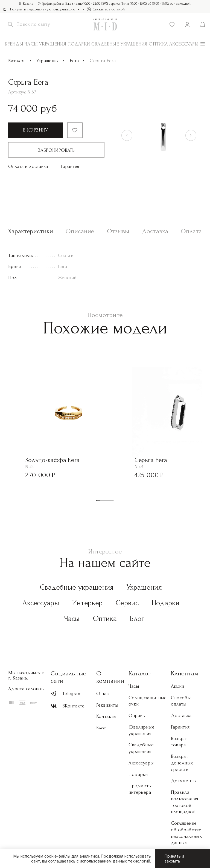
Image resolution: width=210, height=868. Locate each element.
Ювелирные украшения (142, 730)
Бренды (14, 44)
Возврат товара (180, 742)
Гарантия (70, 166)
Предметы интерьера (140, 789)
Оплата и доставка (28, 166)
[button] (98, 501)
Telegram (66, 694)
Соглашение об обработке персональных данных (186, 833)
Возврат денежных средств (182, 763)
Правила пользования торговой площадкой (185, 802)
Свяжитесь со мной (106, 9)
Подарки (79, 44)
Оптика (158, 44)
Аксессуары (41, 603)
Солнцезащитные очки (148, 701)
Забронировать (56, 150)
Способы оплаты (181, 701)
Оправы (137, 716)
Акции (178, 686)
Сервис (127, 603)
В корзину (35, 130)
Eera (74, 61)
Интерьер (87, 603)
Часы (31, 44)
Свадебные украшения (119, 44)
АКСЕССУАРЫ (184, 44)
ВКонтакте (68, 706)
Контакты (107, 716)
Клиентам (185, 673)
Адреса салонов (26, 689)
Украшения (53, 44)
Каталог (17, 61)
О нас (103, 694)
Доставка (181, 716)
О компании (110, 677)
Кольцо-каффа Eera (52, 460)
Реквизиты (107, 705)
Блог (137, 619)
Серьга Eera (151, 460)
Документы (184, 781)
